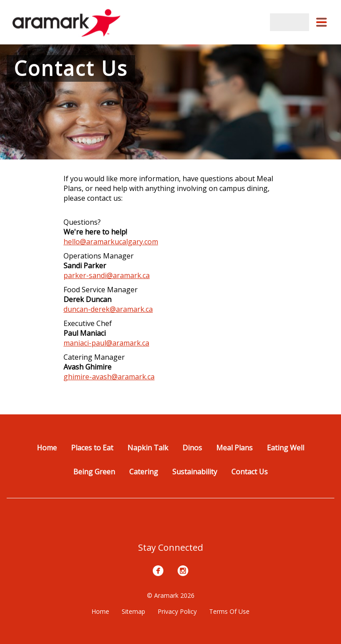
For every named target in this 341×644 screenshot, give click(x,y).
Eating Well (285, 448)
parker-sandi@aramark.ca (107, 275)
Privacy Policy (177, 611)
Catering (144, 472)
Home (47, 448)
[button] (321, 22)
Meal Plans (234, 448)
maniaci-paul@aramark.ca (106, 343)
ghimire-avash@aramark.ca (109, 377)
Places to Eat (92, 448)
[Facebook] (158, 571)
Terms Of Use (229, 611)
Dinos (192, 448)
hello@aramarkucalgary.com (111, 242)
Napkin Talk (148, 448)
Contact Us (250, 472)
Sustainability (195, 472)
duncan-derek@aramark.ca (108, 309)
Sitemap (133, 611)
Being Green (94, 472)
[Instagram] (183, 571)
